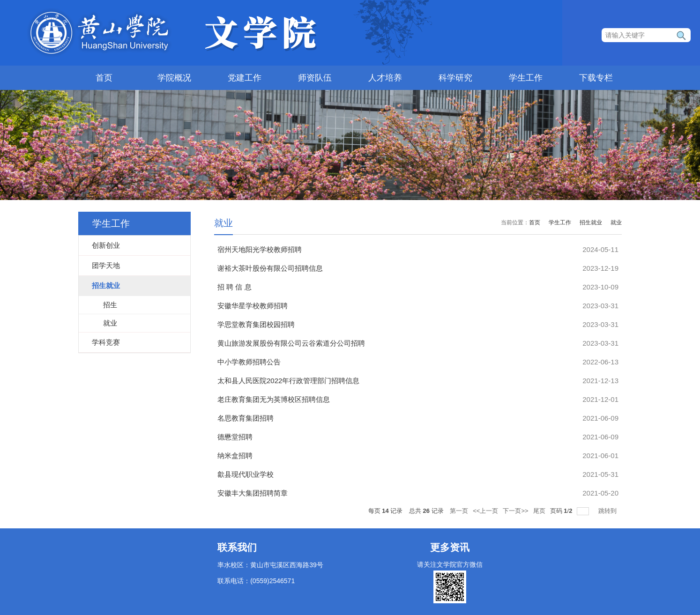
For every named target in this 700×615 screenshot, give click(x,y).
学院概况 (174, 78)
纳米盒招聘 (235, 456)
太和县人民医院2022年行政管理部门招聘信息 (288, 381)
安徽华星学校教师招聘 (253, 306)
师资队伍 (315, 78)
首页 (104, 78)
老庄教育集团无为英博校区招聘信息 (274, 399)
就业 (616, 222)
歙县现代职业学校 (246, 474)
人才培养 (385, 78)
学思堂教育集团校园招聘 (256, 324)
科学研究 (455, 78)
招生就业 (591, 222)
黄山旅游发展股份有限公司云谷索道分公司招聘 (291, 343)
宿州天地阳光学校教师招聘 (260, 249)
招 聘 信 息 (235, 287)
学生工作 (526, 78)
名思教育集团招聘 (246, 418)
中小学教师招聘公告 (249, 362)
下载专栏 (596, 78)
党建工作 (245, 78)
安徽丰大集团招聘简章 (253, 493)
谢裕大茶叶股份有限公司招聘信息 (270, 268)
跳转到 (608, 511)
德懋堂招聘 (235, 437)
